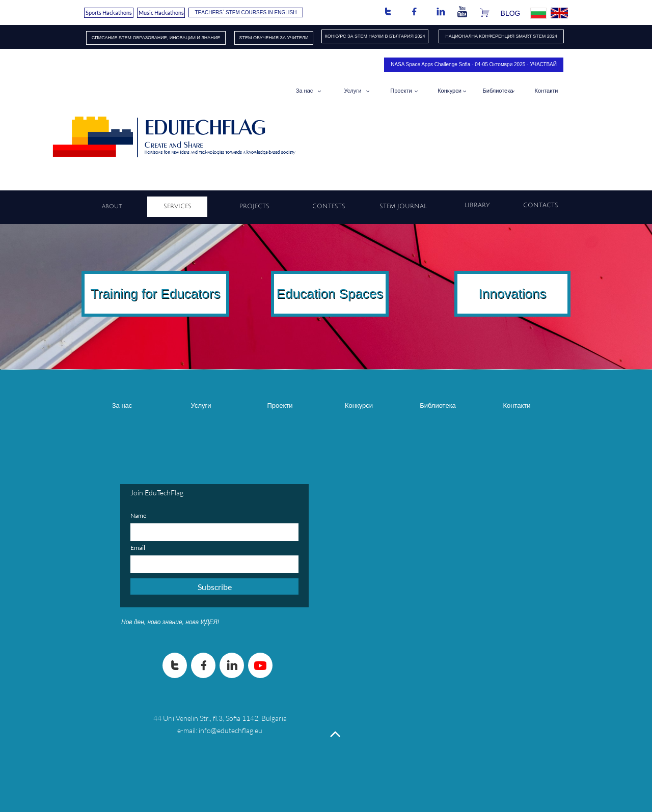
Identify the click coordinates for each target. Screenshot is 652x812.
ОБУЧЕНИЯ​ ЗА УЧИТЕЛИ (281, 38)
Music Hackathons (161, 12)
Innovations (513, 294)
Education (306, 294)
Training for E (130, 294)
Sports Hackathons (109, 12)
